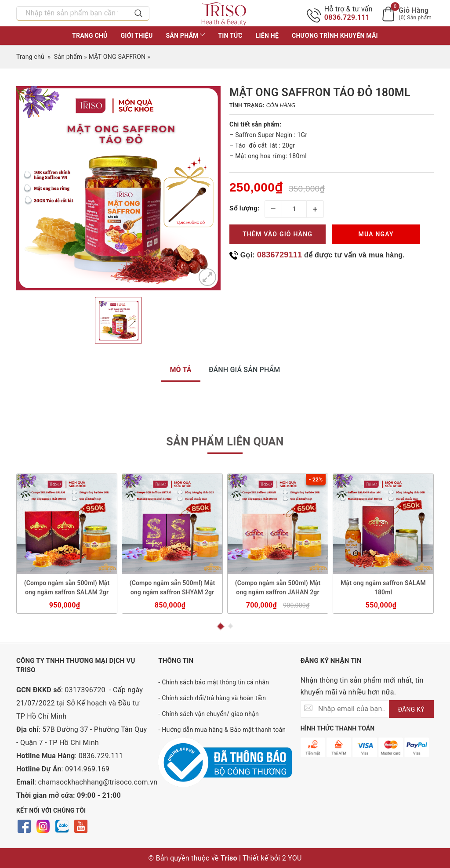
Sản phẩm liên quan (225, 442)
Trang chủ (90, 36)
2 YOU (292, 858)
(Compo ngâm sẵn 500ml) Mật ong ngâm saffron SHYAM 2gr (172, 588)
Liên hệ (267, 36)
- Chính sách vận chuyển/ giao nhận (209, 714)
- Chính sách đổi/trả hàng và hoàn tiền (212, 698)
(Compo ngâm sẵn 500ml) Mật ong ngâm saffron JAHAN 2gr (278, 588)
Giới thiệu (137, 36)
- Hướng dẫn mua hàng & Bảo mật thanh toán (222, 730)
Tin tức (230, 36)
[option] (118, 188)
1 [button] (220, 626)
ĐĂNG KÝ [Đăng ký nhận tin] (411, 709)
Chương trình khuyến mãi (335, 36)
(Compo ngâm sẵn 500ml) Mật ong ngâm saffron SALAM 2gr (67, 588)
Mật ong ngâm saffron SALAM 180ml (383, 588)
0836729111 (280, 255)
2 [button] (230, 627)
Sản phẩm (185, 36)
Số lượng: (245, 208)
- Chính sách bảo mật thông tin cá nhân (214, 682)
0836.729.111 (347, 17)
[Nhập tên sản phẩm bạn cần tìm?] (73, 13)
